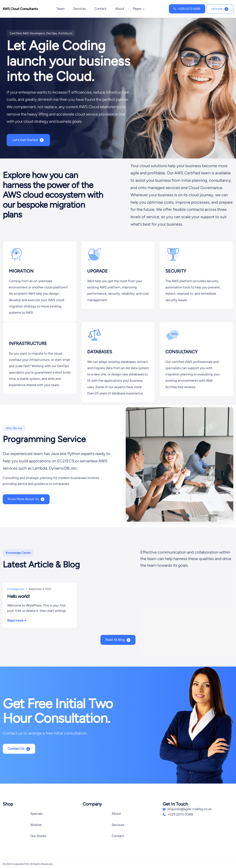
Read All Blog (115, 640)
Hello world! (18, 596)
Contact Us (16, 749)
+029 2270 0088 (189, 9)
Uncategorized (16, 589)
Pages (137, 9)
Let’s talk (217, 9)
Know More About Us (23, 499)
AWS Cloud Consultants (20, 9)
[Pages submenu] (144, 9)
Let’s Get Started (25, 140)
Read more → (17, 621)
